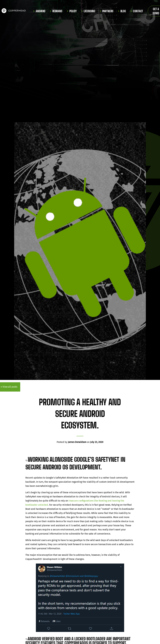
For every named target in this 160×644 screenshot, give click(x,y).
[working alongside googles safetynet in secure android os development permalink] (27, 459)
